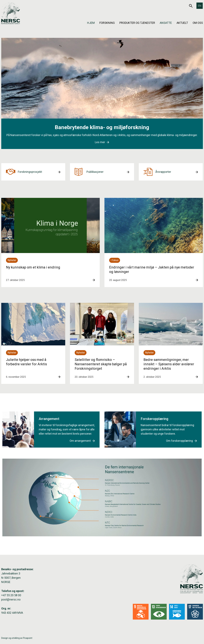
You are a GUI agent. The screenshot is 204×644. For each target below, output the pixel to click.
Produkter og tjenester (137, 23)
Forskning (107, 23)
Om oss (198, 23)
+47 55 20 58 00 (11, 595)
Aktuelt (182, 23)
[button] (33, 172)
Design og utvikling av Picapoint (17, 638)
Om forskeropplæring (181, 441)
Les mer (102, 142)
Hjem (91, 23)
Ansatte (166, 23)
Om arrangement (82, 441)
